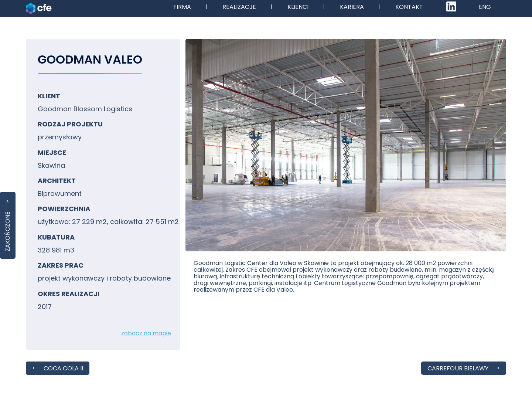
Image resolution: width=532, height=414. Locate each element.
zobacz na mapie (146, 333)
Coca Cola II (63, 368)
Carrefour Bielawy (458, 368)
